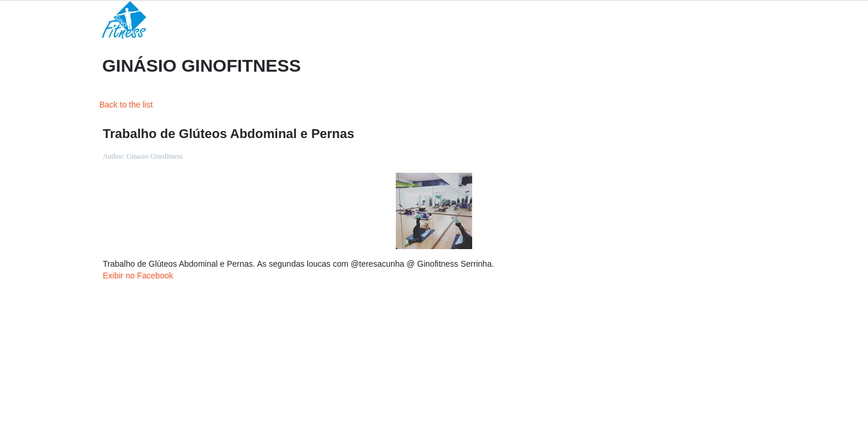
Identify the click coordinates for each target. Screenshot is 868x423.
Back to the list (126, 105)
